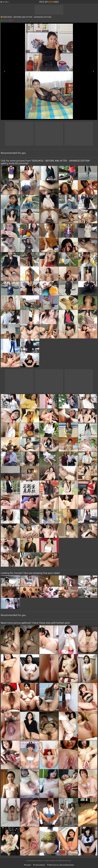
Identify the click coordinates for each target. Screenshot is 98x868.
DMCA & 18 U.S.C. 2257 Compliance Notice (60, 865)
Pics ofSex (49, 2)
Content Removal (39, 865)
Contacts (28, 865)
